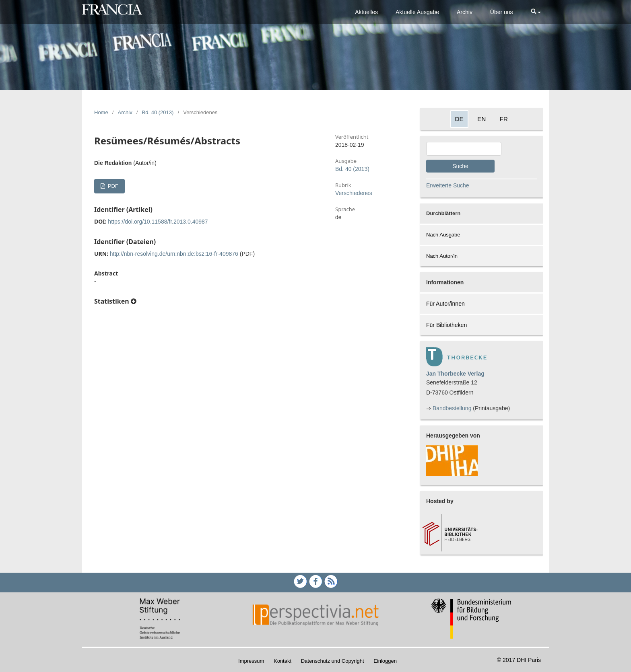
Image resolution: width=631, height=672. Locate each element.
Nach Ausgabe (443, 235)
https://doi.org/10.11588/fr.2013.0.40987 (158, 222)
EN (481, 119)
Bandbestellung (452, 408)
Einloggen (385, 661)
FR (504, 119)
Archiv (465, 12)
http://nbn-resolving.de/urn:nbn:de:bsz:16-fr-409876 (174, 254)
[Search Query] (464, 149)
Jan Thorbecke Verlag (455, 374)
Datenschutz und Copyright (333, 661)
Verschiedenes (354, 193)
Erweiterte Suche (448, 185)
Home (101, 112)
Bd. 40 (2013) (158, 112)
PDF (112, 186)
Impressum (251, 661)
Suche (460, 166)
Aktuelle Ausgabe (417, 12)
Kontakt (283, 661)
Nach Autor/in (442, 256)
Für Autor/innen (445, 304)
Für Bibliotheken (446, 325)
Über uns (502, 12)
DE (459, 119)
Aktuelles (366, 12)
